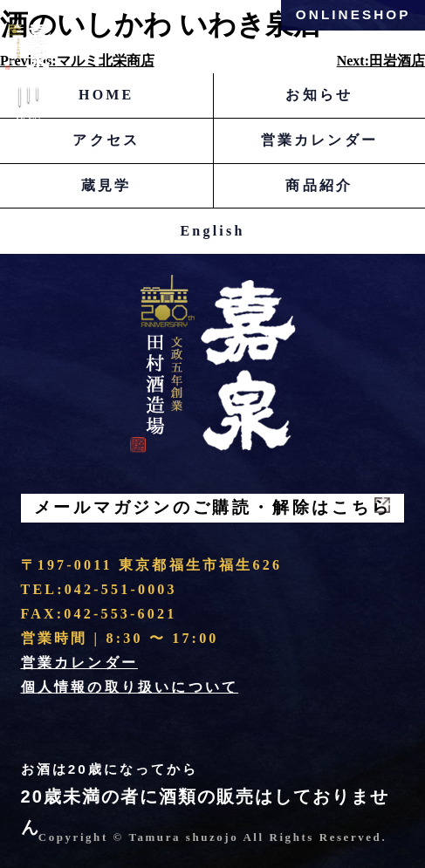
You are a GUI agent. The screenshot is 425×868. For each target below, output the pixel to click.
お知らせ (319, 95)
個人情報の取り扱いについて (130, 687)
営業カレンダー (319, 140)
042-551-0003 (121, 589)
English (213, 231)
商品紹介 (319, 185)
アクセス (106, 140)
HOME (106, 95)
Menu (28, 108)
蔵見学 (106, 185)
